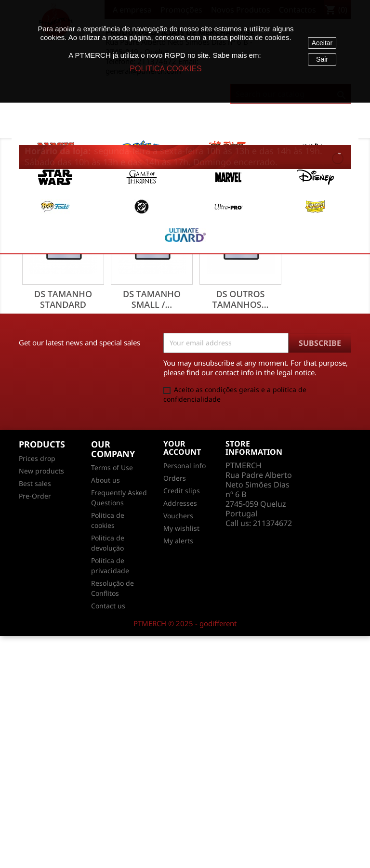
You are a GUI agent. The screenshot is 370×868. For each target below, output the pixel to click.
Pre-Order (35, 496)
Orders (175, 478)
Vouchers (178, 516)
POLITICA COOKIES (165, 69)
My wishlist (181, 528)
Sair (322, 59)
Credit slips (182, 491)
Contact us (108, 606)
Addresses (180, 503)
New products (41, 471)
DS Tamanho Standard (63, 299)
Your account (182, 448)
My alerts (178, 541)
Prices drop (37, 458)
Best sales (35, 483)
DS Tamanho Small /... (152, 299)
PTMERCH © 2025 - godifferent (185, 623)
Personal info (185, 466)
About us (106, 480)
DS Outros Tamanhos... (240, 299)
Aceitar (322, 43)
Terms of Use (112, 467)
